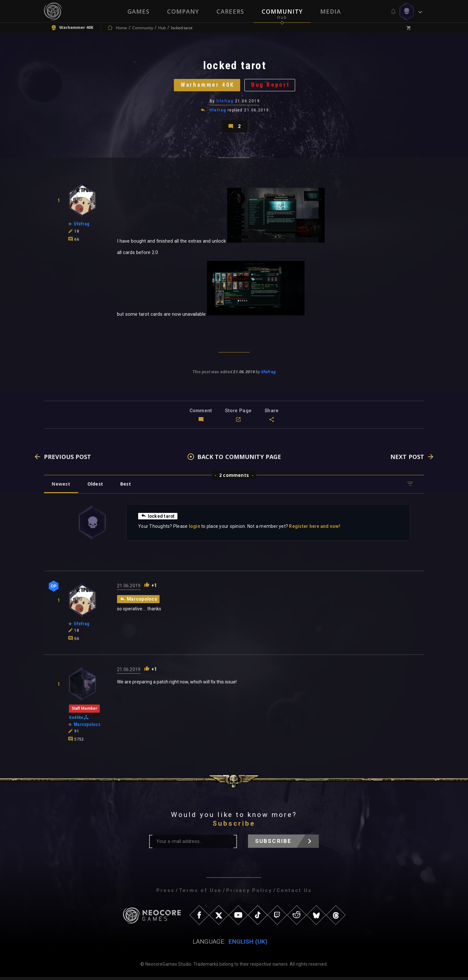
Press (165, 893)
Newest (61, 487)
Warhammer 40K (207, 86)
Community (282, 11)
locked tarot (158, 519)
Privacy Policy (249, 893)
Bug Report (272, 86)
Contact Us (294, 893)
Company (183, 11)
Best (127, 487)
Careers (230, 11)
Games (138, 11)
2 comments (234, 478)
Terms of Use (200, 893)
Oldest (96, 487)
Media (331, 11)
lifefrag (225, 102)
